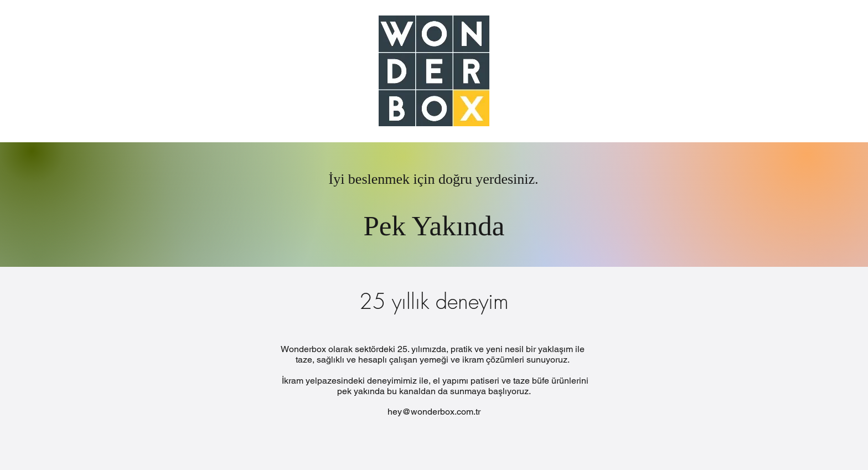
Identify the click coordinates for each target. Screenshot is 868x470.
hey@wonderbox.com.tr (434, 412)
